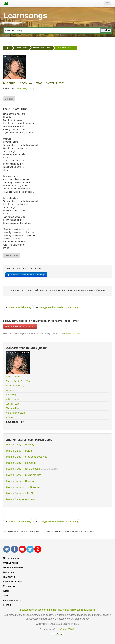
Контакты (8, 605)
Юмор (6, 591)
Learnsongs (25, 16)
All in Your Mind (14, 399)
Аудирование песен (13, 582)
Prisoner (10, 417)
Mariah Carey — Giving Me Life (24, 475)
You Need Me (13, 408)
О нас (6, 596)
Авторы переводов (13, 600)
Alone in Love (13, 404)
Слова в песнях (11, 563)
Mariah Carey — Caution (20, 481)
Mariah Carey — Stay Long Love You (27, 457)
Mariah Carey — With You (21, 499)
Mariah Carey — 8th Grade (21, 463)
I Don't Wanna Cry (15, 386)
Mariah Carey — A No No (20, 493)
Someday (11, 390)
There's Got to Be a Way (18, 381)
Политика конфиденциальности (77, 610)
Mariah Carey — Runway (20, 445)
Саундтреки (9, 572)
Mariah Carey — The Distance (23, 487)
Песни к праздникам (13, 567)
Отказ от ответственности (70, 334)
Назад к (18, 307)
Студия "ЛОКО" (68, 629)
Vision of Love (13, 377)
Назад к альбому (57, 307)
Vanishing (11, 395)
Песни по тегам (11, 558)
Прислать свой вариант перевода (26, 275)
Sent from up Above (16, 413)
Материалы (9, 586)
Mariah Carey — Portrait (20, 451)
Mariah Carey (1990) (24, 89)
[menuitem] (9, 99)
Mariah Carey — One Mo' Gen (23, 469)
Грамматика (9, 577)
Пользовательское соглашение (38, 610)
